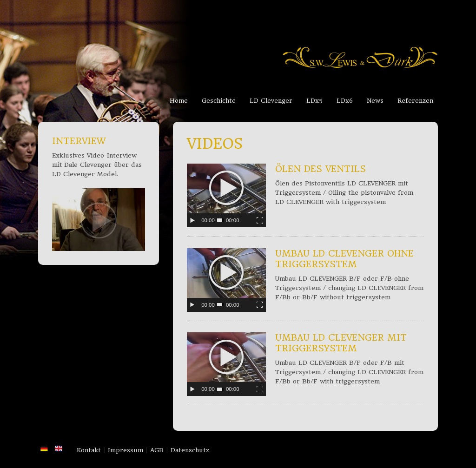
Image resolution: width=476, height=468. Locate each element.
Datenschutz (190, 450)
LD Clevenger (271, 101)
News (375, 101)
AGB (157, 450)
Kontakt (89, 450)
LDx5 (314, 101)
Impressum (126, 450)
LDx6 (345, 101)
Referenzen (415, 101)
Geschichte (219, 101)
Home (179, 101)
